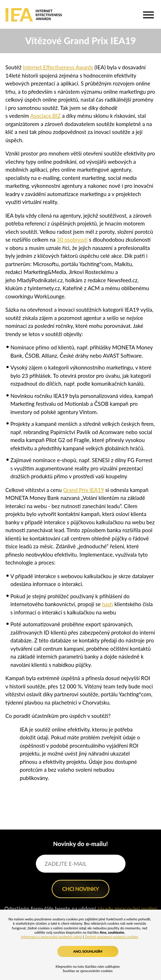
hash (107, 604)
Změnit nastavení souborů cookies (111, 937)
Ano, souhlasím (88, 951)
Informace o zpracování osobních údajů (51, 937)
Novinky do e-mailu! (80, 844)
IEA (34, 15)
